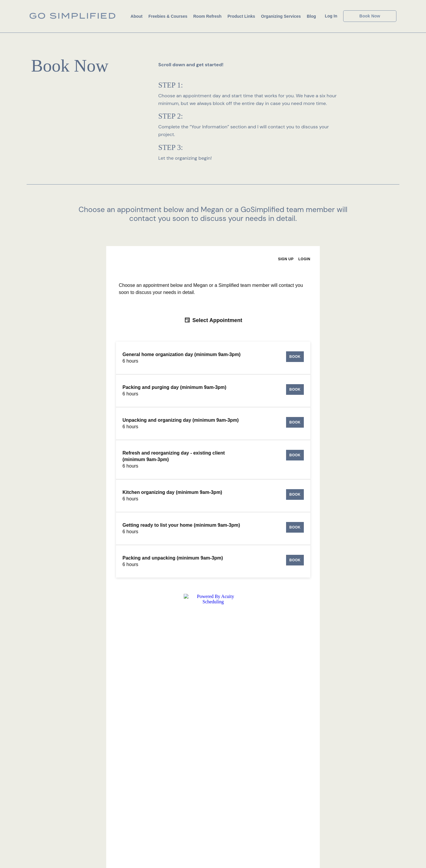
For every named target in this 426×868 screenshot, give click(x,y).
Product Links (241, 16)
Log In (331, 16)
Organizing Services (281, 16)
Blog (311, 16)
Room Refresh (207, 16)
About (136, 16)
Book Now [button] (370, 16)
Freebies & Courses (168, 16)
